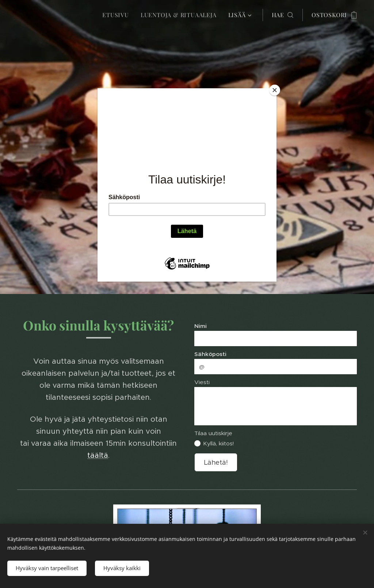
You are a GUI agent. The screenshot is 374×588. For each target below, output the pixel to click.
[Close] (275, 90)
